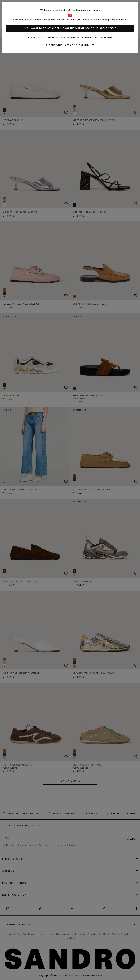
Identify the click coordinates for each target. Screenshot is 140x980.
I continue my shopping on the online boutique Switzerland (70, 37)
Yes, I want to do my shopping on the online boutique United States (70, 28)
